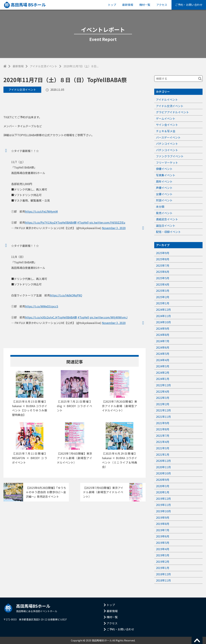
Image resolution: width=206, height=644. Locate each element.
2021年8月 (163, 429)
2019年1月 (163, 568)
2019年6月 (163, 536)
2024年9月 (163, 328)
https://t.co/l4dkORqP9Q (66, 295)
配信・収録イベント (168, 232)
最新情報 (128, 5)
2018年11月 (163, 580)
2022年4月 (163, 391)
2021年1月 (163, 454)
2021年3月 (163, 448)
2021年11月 (163, 417)
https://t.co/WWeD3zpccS (42, 306)
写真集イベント (166, 175)
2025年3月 (163, 291)
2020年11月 (163, 467)
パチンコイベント (167, 144)
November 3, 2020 (114, 228)
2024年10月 (163, 322)
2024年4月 (163, 360)
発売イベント (164, 213)
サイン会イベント (167, 125)
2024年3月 (163, 366)
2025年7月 (163, 265)
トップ (112, 5)
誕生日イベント (166, 226)
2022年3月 (163, 398)
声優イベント (164, 188)
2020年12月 (163, 461)
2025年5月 (163, 278)
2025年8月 (163, 259)
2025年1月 (163, 303)
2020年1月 (163, 492)
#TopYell (83, 222)
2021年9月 (163, 423)
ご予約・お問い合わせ (189, 5)
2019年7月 (163, 530)
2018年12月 (163, 574)
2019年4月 (163, 549)
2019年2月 (163, 562)
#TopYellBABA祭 (66, 222)
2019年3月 (163, 555)
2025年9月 (163, 253)
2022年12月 (163, 385)
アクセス (162, 5)
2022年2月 (163, 404)
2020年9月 (163, 480)
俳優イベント (164, 169)
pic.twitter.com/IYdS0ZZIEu (107, 222)
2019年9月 (163, 517)
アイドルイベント (167, 100)
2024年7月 (163, 341)
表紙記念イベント (167, 219)
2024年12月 (163, 310)
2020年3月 (163, 486)
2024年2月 (163, 373)
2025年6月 (163, 272)
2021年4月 (163, 442)
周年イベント (164, 181)
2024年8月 (163, 335)
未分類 (160, 207)
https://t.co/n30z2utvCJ (40, 317)
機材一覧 (145, 5)
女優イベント (164, 194)
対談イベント (164, 200)
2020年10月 (163, 473)
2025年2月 (163, 297)
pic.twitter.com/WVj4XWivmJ (109, 317)
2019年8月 (163, 524)
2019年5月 (163, 543)
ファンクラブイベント (170, 156)
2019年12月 (163, 499)
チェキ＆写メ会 (166, 131)
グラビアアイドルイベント (172, 112)
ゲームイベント (166, 118)
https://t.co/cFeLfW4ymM (41, 211)
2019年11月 (163, 505)
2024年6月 (163, 347)
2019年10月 (163, 511)
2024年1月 (163, 379)
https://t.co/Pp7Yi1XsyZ (40, 222)
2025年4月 (163, 284)
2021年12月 (163, 410)
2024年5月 (163, 354)
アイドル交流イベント (44, 66)
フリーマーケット (167, 163)
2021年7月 (163, 436)
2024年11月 (163, 316)
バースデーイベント (168, 137)
